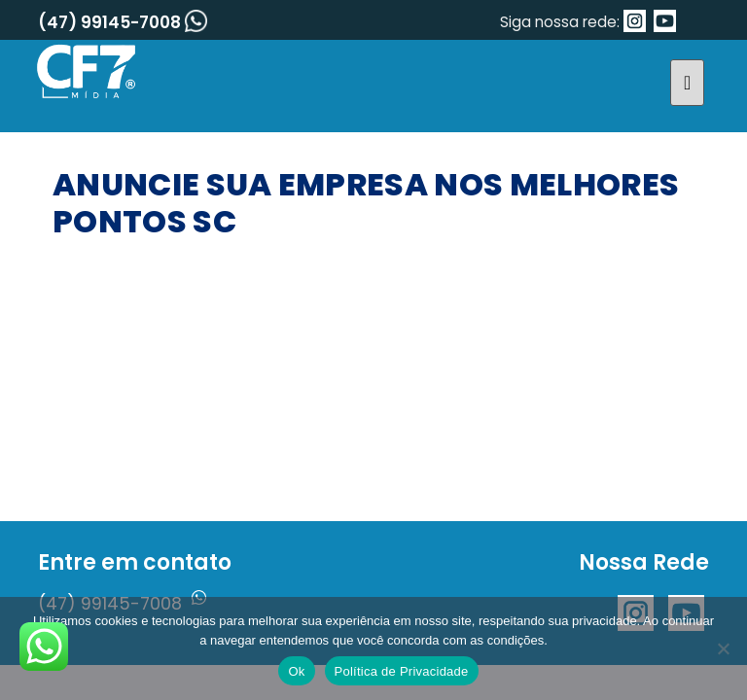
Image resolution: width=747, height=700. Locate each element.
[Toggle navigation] (687, 83)
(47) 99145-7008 (123, 22)
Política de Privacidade (402, 671)
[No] (723, 648)
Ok (296, 671)
